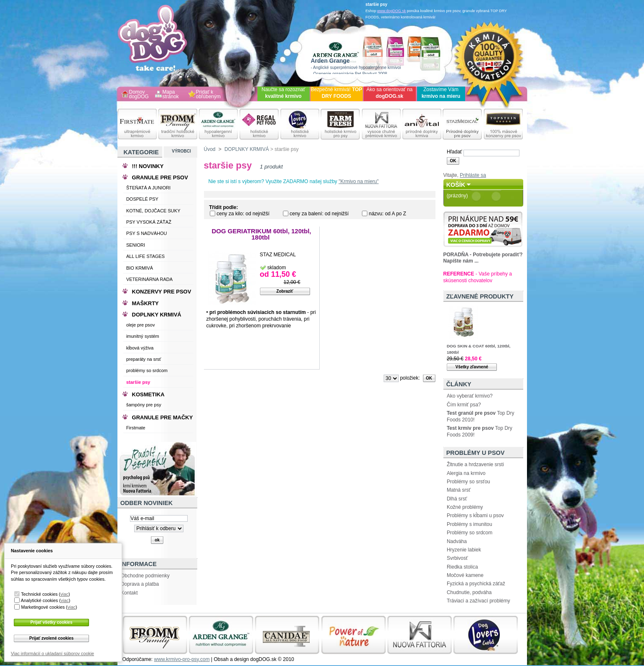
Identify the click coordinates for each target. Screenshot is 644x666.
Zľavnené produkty (480, 296)
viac (64, 594)
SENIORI (136, 245)
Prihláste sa (473, 175)
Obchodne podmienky (145, 576)
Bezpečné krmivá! (336, 93)
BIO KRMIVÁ (140, 268)
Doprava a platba (140, 584)
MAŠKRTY (145, 303)
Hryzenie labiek (464, 550)
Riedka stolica (462, 567)
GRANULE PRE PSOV (160, 177)
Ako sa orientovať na (390, 93)
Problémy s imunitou (470, 524)
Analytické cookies (39, 600)
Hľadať (454, 152)
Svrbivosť (457, 558)
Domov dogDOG (139, 95)
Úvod (210, 149)
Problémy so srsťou (468, 482)
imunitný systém (143, 336)
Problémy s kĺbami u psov (475, 515)
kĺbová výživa (140, 348)
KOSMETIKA (148, 394)
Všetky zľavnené (472, 367)
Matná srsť (459, 490)
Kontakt (129, 593)
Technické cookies (39, 594)
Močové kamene (465, 575)
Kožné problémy (465, 507)
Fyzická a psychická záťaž (476, 584)
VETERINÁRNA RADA (149, 279)
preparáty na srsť (144, 359)
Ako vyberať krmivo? (470, 396)
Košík (456, 185)
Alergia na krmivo (466, 473)
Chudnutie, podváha (469, 592)
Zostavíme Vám (441, 93)
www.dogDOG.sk (392, 11)
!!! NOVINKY (148, 166)
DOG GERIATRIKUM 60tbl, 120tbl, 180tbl (261, 234)
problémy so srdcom (147, 370)
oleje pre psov (141, 325)
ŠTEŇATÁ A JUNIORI (148, 188)
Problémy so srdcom (470, 533)
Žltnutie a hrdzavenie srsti (475, 464)
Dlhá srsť (457, 499)
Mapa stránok (171, 95)
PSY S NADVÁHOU (147, 233)
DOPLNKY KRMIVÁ (247, 149)
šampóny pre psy (144, 405)
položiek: (410, 378)
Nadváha (457, 541)
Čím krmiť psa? (464, 405)
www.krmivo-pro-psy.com (182, 659)
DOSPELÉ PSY (142, 199)
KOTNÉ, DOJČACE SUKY (153, 211)
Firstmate (136, 428)
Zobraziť (285, 291)
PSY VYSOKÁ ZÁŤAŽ (149, 222)
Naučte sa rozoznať (284, 93)
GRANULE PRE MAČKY (163, 417)
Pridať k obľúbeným (209, 95)
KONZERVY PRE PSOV (162, 292)
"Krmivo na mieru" (359, 181)
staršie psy (138, 382)
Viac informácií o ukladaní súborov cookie (52, 653)
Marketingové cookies (43, 607)
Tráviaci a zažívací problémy (479, 601)
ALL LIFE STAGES (145, 256)
